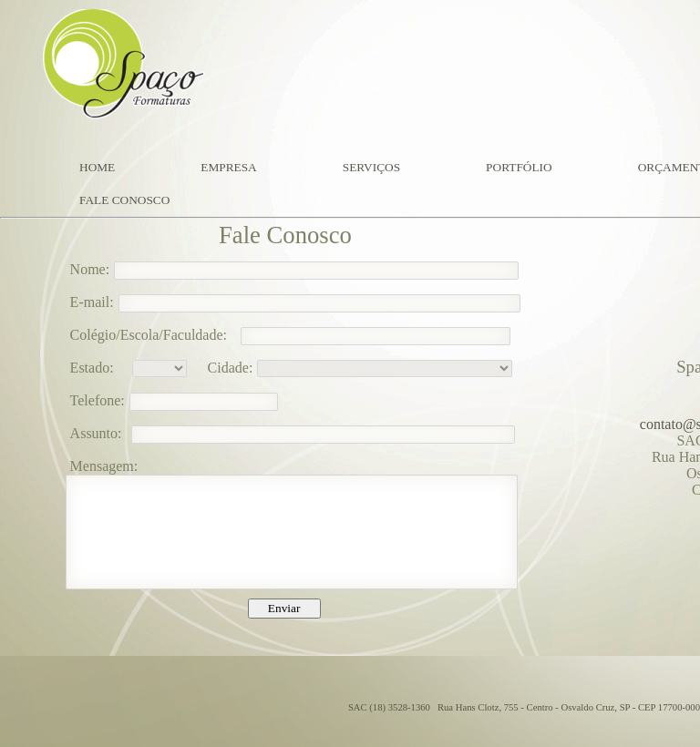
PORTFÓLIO (519, 167)
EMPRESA (228, 167)
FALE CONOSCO (124, 200)
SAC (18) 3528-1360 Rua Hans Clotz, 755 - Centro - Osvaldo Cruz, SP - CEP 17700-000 (524, 707)
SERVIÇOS (371, 167)
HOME (97, 167)
